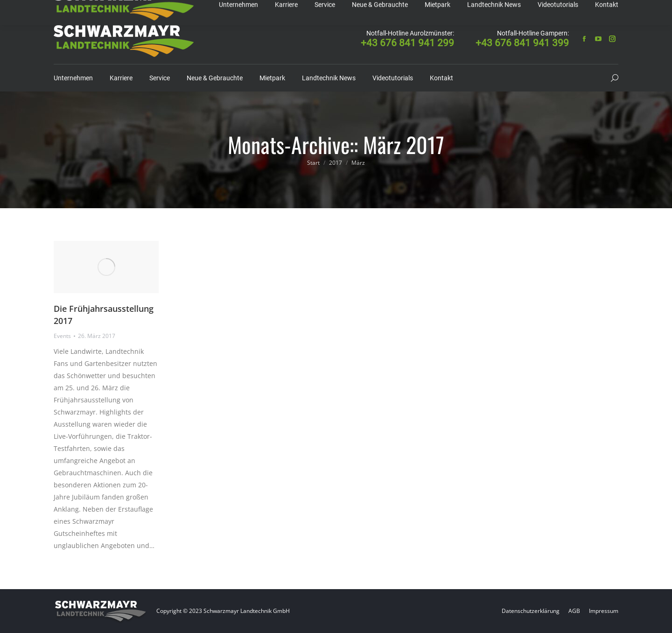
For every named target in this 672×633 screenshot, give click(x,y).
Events (62, 336)
